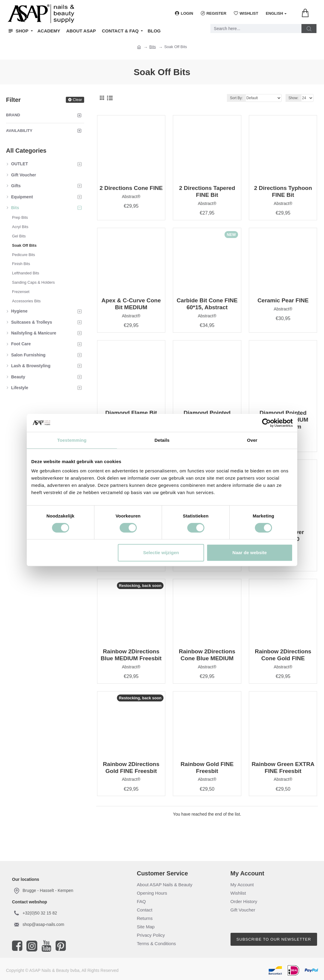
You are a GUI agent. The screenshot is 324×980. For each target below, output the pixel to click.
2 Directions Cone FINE (131, 188)
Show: (293, 98)
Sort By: (236, 98)
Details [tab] (162, 440)
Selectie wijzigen (161, 553)
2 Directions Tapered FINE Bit (207, 191)
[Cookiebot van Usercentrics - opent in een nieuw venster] (266, 423)
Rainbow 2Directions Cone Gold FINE (283, 655)
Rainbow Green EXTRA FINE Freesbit (283, 768)
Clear (77, 100)
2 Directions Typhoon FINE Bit (283, 191)
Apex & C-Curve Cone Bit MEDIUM (131, 304)
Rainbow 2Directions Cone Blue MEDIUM (207, 655)
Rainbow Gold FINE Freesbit (207, 768)
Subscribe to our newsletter (274, 939)
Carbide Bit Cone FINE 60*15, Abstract (207, 304)
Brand (13, 115)
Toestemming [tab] (72, 440)
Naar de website (249, 553)
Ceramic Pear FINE (283, 300)
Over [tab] (252, 440)
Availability (19, 131)
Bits (153, 47)
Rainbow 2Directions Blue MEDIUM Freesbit (131, 655)
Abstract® (131, 197)
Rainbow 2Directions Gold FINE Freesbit (131, 768)
